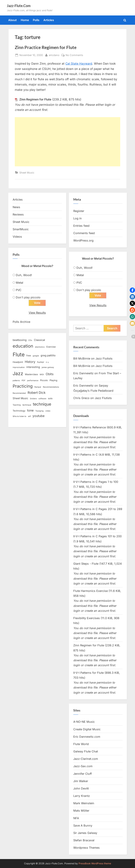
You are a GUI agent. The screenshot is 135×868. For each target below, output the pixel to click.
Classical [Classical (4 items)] (39, 340)
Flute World (81, 744)
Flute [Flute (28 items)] (19, 355)
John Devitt (81, 789)
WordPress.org (83, 240)
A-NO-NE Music (84, 722)
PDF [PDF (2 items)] (23, 381)
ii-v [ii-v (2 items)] (47, 362)
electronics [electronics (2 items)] (40, 347)
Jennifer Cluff (83, 774)
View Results (37, 313)
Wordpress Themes (86, 848)
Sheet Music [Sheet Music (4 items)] (20, 399)
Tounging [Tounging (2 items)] (39, 411)
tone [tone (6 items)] (30, 411)
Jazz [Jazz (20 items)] (18, 374)
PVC (19, 290)
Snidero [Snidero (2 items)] (33, 399)
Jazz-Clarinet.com (86, 759)
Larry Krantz (82, 796)
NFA (76, 818)
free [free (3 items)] (29, 355)
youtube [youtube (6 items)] (38, 416)
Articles (49, 20)
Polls (36, 20)
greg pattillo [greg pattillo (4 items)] (48, 355)
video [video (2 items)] (48, 411)
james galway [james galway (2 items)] (48, 368)
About (12, 20)
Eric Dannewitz (83, 373)
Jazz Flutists (104, 358)
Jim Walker (81, 781)
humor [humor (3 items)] (41, 362)
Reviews (18, 214)
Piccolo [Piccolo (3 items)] (44, 380)
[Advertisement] (67, 142)
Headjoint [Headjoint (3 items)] (18, 362)
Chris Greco (81, 398)
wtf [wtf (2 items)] (29, 417)
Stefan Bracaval (84, 840)
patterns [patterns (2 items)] (16, 381)
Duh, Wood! (24, 275)
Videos (17, 237)
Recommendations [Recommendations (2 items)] (51, 387)
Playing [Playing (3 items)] (53, 380)
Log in (78, 218)
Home (25, 20)
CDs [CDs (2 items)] (30, 340)
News (16, 207)
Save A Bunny (83, 826)
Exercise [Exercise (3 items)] (51, 347)
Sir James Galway (85, 833)
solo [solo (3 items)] (50, 399)
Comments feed (84, 233)
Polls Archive (21, 322)
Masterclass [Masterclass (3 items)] (31, 374)
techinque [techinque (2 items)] (27, 405)
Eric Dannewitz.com (87, 737)
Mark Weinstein (84, 803)
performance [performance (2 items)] (33, 381)
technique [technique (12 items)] (42, 404)
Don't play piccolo (28, 297)
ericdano (54, 55)
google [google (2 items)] (36, 356)
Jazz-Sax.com (83, 766)
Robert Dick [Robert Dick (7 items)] (37, 393)
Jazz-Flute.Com (19, 6)
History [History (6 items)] (30, 362)
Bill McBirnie (82, 358)
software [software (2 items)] (42, 399)
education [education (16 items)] (23, 346)
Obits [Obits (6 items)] (50, 374)
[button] (132, 290)
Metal (20, 283)
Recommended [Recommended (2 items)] (19, 393)
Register (79, 211)
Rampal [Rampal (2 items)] (38, 387)
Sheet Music (27, 173)
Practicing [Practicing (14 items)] (23, 386)
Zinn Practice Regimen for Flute (46, 47)
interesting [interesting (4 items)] (33, 367)
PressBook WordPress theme (95, 863)
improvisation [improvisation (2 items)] (19, 368)
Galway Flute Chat (86, 752)
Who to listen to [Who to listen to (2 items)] (19, 417)
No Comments (74, 55)
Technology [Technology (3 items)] (19, 411)
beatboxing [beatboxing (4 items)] (20, 340)
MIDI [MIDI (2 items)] (42, 375)
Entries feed (81, 226)
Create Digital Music (87, 729)
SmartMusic (21, 229)
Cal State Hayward (79, 64)
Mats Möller (81, 811)
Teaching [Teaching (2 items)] (17, 405)
